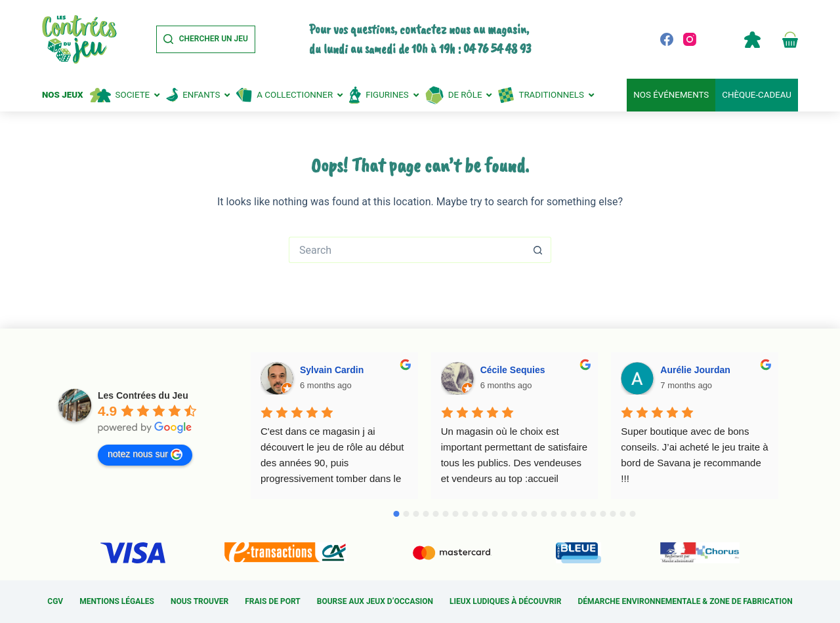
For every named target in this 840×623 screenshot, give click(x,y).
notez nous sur (145, 454)
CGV (55, 601)
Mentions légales (117, 601)
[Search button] (538, 250)
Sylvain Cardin (332, 370)
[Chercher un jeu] (206, 39)
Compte (752, 39)
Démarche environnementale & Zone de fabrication (685, 601)
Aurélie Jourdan (695, 370)
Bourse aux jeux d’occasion (375, 601)
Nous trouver (199, 601)
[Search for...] (407, 250)
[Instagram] (690, 39)
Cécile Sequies (513, 370)
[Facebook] (667, 39)
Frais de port (273, 601)
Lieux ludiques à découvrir (505, 601)
